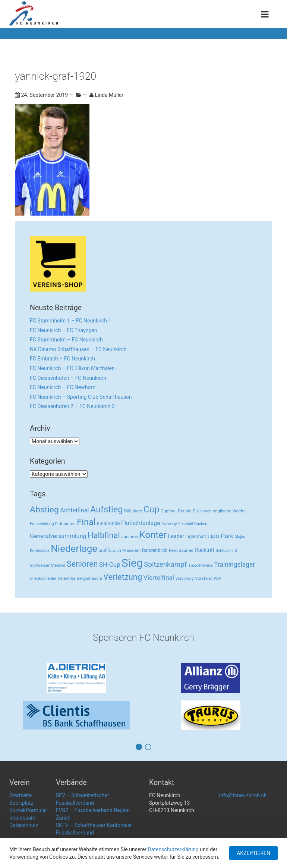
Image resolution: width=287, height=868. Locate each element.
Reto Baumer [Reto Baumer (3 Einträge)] (181, 550)
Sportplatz (21, 803)
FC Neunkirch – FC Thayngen (63, 330)
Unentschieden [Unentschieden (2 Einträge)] (43, 578)
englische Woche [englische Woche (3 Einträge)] (229, 511)
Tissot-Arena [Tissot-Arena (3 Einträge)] (201, 565)
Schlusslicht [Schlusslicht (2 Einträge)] (226, 551)
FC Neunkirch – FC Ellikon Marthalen (72, 368)
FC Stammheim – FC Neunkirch (66, 340)
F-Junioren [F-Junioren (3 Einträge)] (65, 524)
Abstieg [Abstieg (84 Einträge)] (44, 510)
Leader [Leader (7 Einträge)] (176, 536)
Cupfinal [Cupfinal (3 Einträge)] (169, 511)
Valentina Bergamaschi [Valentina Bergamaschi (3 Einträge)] (80, 578)
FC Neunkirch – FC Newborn (63, 387)
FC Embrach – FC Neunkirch (62, 359)
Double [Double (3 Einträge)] (184, 511)
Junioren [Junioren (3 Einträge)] (130, 537)
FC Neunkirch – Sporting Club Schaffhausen (81, 397)
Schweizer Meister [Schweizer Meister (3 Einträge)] (48, 565)
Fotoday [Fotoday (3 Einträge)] (169, 524)
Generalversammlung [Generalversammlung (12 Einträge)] (58, 536)
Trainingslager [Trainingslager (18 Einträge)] (234, 565)
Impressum (22, 818)
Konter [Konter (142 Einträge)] (153, 535)
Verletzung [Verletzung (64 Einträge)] (123, 577)
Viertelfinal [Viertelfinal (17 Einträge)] (159, 578)
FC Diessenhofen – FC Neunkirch (68, 378)
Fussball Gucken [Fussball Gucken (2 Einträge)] (193, 524)
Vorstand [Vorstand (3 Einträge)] (204, 578)
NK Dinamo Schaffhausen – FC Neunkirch (78, 349)
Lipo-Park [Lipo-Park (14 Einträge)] (220, 536)
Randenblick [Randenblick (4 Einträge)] (155, 550)
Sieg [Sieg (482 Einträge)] (132, 563)
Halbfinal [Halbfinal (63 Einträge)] (104, 535)
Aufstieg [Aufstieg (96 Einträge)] (106, 509)
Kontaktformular (28, 810)
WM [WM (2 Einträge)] (217, 578)
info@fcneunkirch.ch (243, 795)
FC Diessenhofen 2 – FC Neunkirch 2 (72, 406)
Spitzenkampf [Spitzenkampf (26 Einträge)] (165, 565)
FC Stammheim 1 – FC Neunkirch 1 (70, 321)
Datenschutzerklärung (173, 849)
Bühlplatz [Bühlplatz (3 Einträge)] (133, 511)
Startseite (20, 795)
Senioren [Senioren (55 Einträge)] (82, 564)
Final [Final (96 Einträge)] (86, 522)
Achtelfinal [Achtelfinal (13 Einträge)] (74, 510)
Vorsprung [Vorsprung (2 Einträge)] (185, 578)
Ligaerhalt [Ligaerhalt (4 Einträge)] (195, 536)
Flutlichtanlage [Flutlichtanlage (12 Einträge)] (141, 523)
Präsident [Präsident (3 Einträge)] (131, 550)
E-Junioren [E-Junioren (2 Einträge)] (202, 511)
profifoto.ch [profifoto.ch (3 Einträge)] (110, 550)
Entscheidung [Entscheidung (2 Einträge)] (42, 524)
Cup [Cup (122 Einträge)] (152, 509)
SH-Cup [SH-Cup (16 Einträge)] (110, 565)
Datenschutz (24, 825)
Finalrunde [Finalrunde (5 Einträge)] (108, 523)
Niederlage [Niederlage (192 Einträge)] (74, 549)
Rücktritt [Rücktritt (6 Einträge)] (205, 550)
